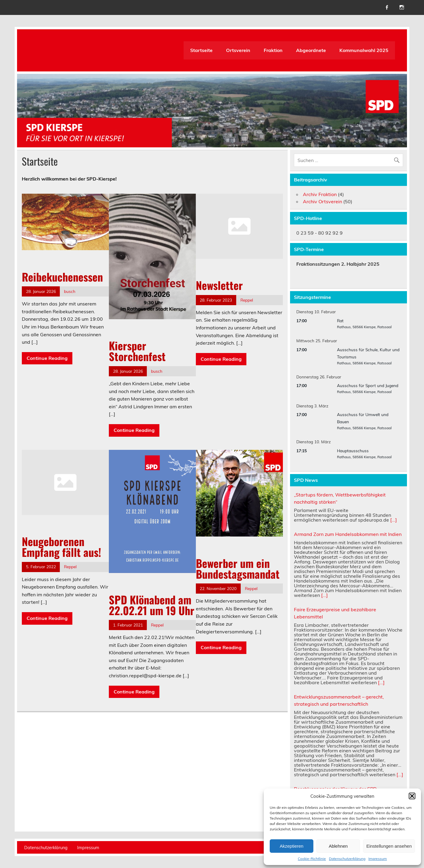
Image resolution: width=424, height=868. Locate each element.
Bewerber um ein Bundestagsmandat (238, 568)
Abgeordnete (311, 50)
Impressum (378, 859)
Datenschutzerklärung (347, 859)
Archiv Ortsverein (322, 201)
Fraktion (273, 50)
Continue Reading (47, 358)
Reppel (247, 300)
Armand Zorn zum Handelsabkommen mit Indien (348, 534)
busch (70, 291)
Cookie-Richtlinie (312, 859)
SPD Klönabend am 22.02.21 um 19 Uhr (152, 605)
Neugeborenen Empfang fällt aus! (61, 547)
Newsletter (219, 285)
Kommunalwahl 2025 (364, 50)
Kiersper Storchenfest (137, 351)
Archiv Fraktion (320, 194)
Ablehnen (338, 846)
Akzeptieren (291, 846)
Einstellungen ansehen (389, 846)
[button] (412, 796)
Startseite (201, 50)
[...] (394, 520)
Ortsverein (238, 50)
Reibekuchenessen (62, 277)
